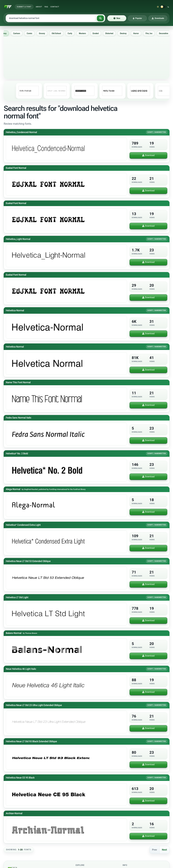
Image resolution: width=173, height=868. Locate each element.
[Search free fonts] (51, 18)
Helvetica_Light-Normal (18, 239)
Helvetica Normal (15, 347)
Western (85, 33)
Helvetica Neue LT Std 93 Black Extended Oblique (31, 741)
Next (164, 850)
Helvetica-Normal (15, 310)
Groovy (44, 33)
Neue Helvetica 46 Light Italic (21, 669)
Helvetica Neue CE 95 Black (20, 778)
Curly (72, 33)
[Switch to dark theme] (163, 7)
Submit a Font (24, 7)
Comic (32, 33)
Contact (55, 7)
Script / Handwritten (157, 132)
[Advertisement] (86, 57)
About (39, 7)
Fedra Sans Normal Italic (19, 418)
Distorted (112, 33)
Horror (138, 33)
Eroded (98, 33)
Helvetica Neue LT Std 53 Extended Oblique (28, 561)
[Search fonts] (100, 18)
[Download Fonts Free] (8, 7)
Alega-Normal (13, 489)
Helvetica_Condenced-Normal (21, 132)
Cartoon (19, 33)
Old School (59, 33)
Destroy (126, 33)
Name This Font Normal (18, 382)
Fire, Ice (151, 33)
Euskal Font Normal (16, 168)
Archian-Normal (14, 813)
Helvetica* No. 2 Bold (17, 453)
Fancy (6, 33)
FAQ (46, 7)
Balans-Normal (14, 633)
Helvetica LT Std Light (17, 597)
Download (148, 155)
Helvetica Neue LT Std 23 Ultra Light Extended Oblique (34, 705)
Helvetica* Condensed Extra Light (23, 525)
